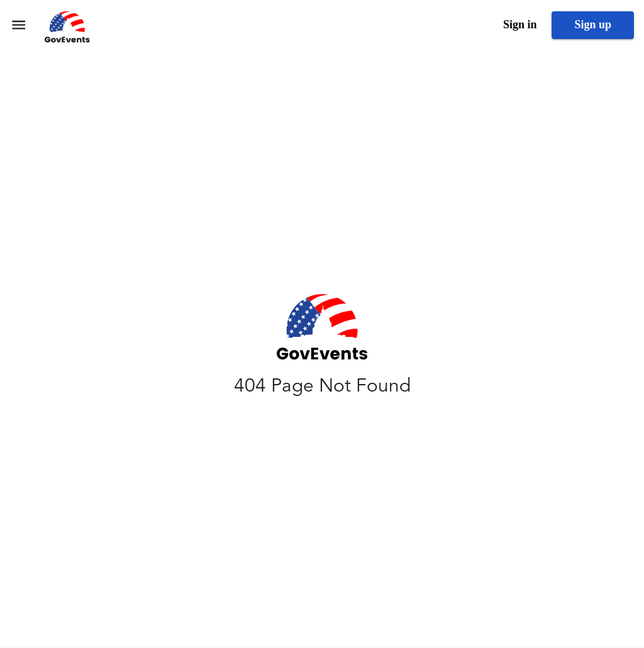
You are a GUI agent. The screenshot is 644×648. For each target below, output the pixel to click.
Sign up (593, 25)
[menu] (19, 25)
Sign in (520, 25)
